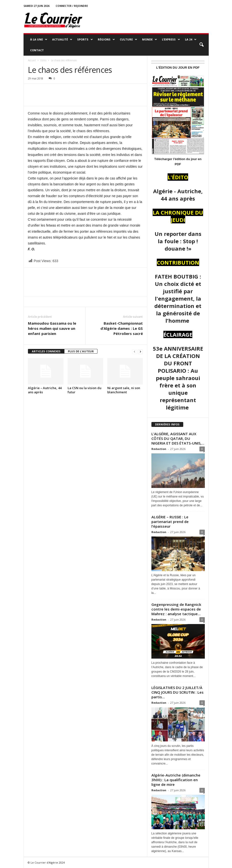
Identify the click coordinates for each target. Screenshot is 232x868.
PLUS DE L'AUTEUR (81, 351)
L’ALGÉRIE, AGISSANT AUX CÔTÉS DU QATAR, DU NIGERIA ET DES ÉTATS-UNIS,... (178, 438)
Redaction (159, 449)
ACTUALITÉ (62, 39)
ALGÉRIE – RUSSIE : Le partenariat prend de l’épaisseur (170, 522)
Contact (37, 50)
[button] (201, 45)
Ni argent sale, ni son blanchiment (124, 390)
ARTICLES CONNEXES (46, 351)
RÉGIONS (106, 39)
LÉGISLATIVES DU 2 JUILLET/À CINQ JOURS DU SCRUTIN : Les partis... (177, 692)
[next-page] (140, 351)
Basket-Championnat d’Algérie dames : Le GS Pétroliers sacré (122, 328)
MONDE (150, 39)
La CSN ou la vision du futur (85, 390)
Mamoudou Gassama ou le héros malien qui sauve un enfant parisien (52, 328)
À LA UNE (39, 39)
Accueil (32, 60)
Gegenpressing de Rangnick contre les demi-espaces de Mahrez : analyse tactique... (176, 609)
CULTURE (128, 39)
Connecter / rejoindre (72, 6)
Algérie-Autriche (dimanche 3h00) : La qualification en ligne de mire (176, 780)
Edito (43, 60)
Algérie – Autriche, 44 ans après (45, 390)
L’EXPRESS (171, 39)
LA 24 (191, 39)
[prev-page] (134, 351)
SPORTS (85, 39)
